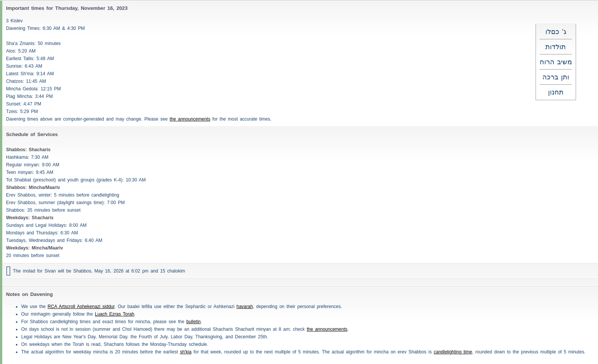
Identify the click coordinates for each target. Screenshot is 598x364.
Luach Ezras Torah (115, 314)
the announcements (190, 119)
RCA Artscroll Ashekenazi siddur (81, 307)
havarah (245, 307)
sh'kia (186, 352)
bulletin (193, 322)
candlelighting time (453, 352)
